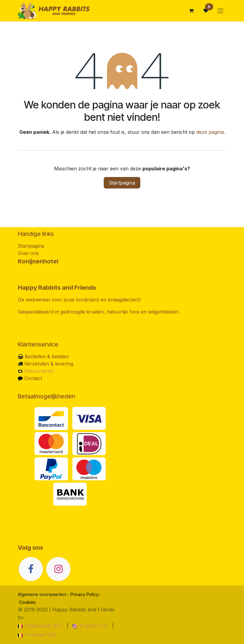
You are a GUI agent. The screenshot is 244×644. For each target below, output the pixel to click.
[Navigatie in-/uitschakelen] (220, 11)
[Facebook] (31, 569)
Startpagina (122, 183)
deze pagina (210, 132)
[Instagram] (58, 569)
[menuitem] (40, 626)
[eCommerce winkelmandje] (191, 11)
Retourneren (39, 371)
